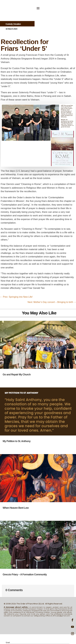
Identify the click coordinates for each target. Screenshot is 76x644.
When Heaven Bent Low (16, 508)
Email (8, 642)
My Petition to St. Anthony (17, 441)
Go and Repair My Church (17, 375)
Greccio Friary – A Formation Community (25, 574)
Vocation (17, 24)
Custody (9, 24)
